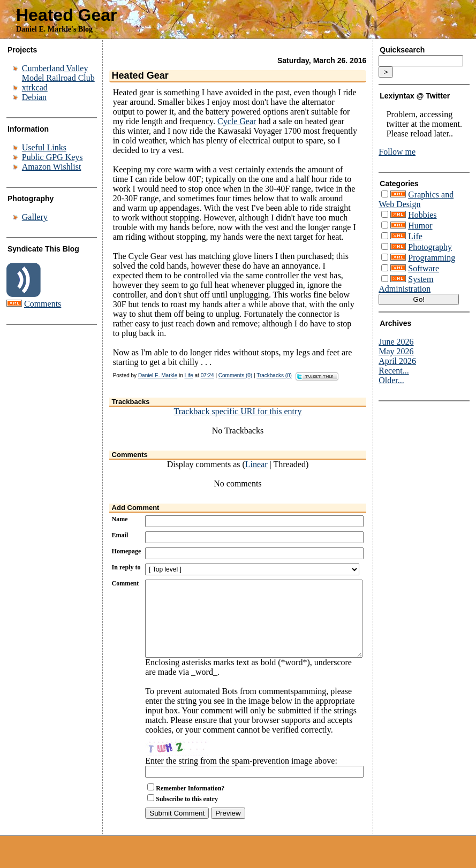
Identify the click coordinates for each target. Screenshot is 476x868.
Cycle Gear (237, 121)
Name (120, 519)
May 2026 (396, 351)
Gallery (35, 217)
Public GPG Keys (52, 157)
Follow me (397, 152)
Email (120, 535)
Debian (34, 97)
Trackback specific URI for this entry (237, 411)
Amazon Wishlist (52, 167)
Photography (430, 247)
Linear (256, 464)
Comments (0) (235, 375)
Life (189, 375)
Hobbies (422, 215)
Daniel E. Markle (158, 375)
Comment (126, 583)
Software (424, 268)
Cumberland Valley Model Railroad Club (58, 73)
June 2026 (396, 342)
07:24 (207, 375)
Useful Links (44, 147)
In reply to (126, 567)
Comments (43, 304)
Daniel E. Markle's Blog (54, 29)
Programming (432, 258)
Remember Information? (190, 804)
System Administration (406, 284)
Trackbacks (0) (274, 375)
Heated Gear (67, 15)
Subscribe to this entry (187, 815)
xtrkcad (35, 87)
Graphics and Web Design (416, 199)
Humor (420, 226)
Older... (391, 380)
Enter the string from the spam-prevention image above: (241, 777)
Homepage (127, 551)
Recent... (394, 371)
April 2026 (397, 361)
